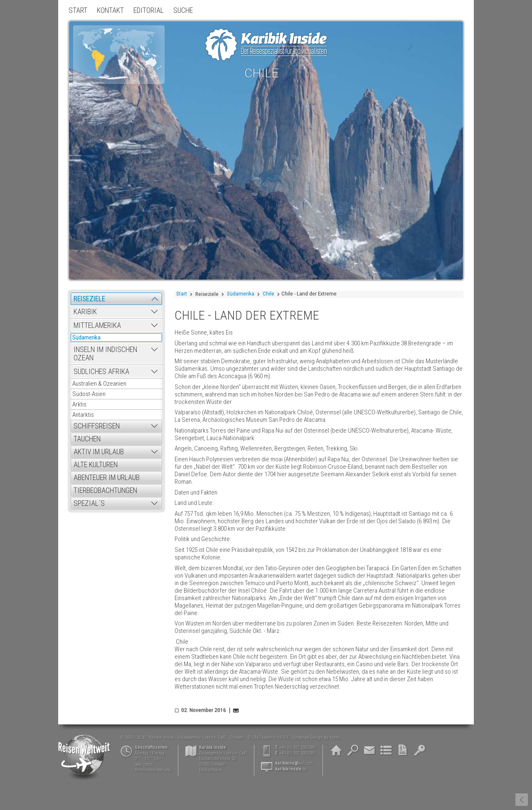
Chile (268, 294)
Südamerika (241, 294)
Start (182, 294)
